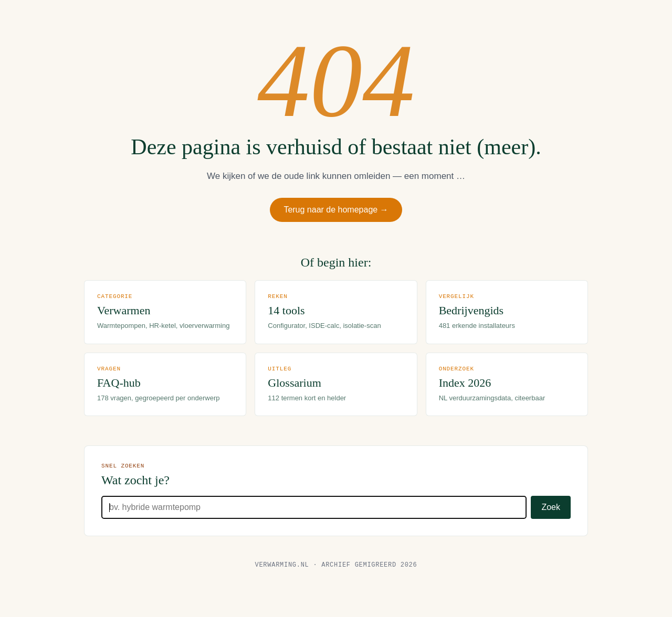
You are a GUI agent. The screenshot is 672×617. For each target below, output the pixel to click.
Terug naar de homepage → (336, 211)
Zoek (550, 520)
